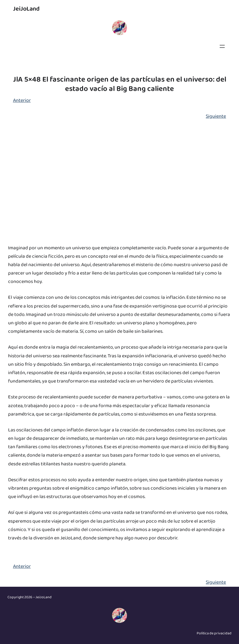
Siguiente (216, 116)
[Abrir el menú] (222, 46)
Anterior (22, 100)
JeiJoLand (26, 9)
